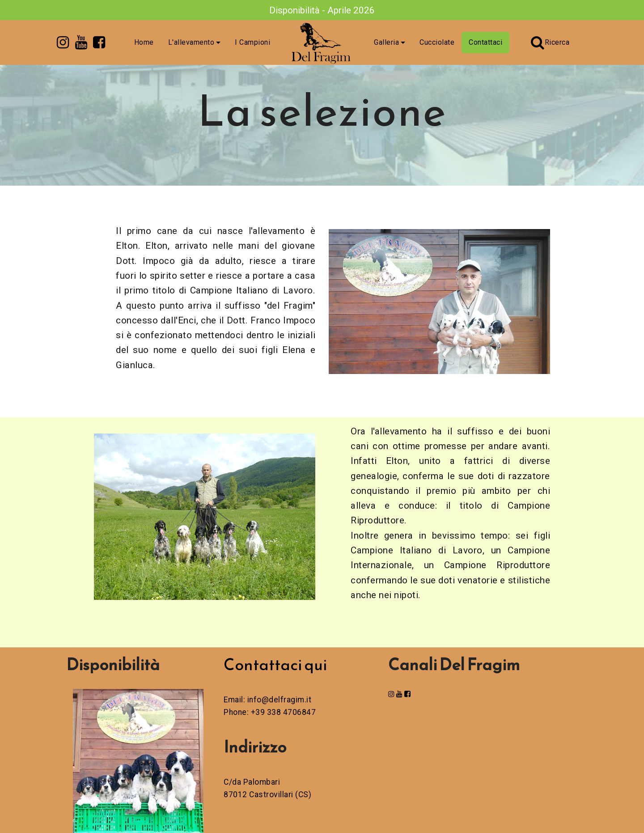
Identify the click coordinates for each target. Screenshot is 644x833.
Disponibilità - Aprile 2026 (322, 10)
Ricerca (550, 42)
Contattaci (485, 42)
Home (144, 42)
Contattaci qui (275, 664)
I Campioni (252, 42)
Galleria (386, 42)
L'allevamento (191, 42)
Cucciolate (437, 42)
